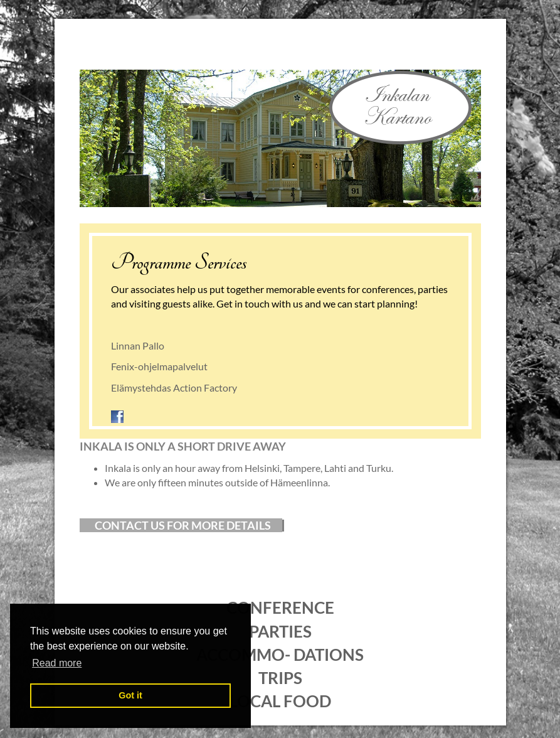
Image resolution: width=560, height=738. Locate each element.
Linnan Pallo (138, 345)
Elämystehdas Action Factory (174, 388)
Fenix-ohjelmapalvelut (159, 366)
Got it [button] (130, 695)
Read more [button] (57, 663)
